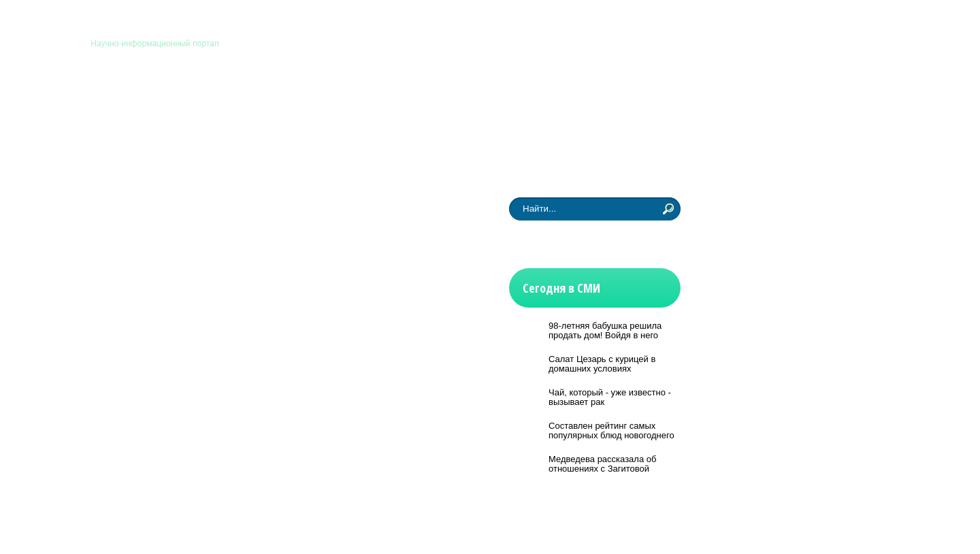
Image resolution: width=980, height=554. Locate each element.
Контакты (661, 26)
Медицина (294, 97)
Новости (132, 150)
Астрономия (141, 97)
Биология (220, 97)
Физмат (510, 97)
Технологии (373, 97)
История (446, 97)
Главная (612, 26)
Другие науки (585, 97)
